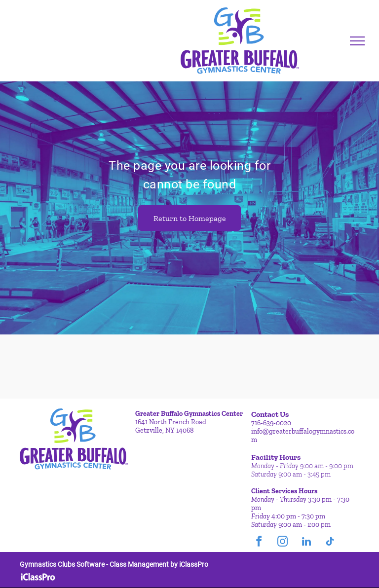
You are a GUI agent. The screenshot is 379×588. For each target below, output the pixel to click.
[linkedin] (306, 543)
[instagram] (283, 543)
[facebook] (259, 543)
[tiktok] (330, 543)
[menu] (357, 41)
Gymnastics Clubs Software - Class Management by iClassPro (114, 564)
